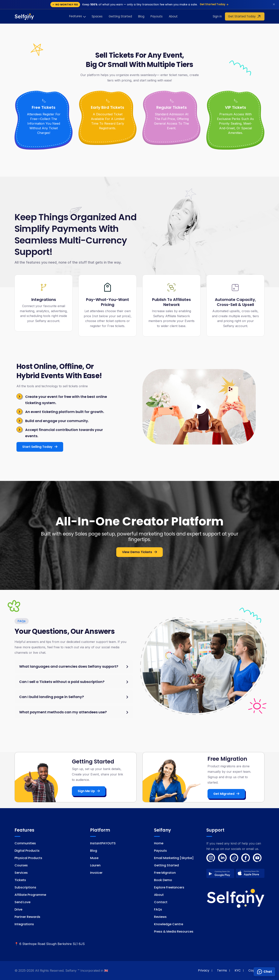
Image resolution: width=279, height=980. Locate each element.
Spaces (97, 16)
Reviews (160, 917)
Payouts (157, 16)
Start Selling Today (40, 447)
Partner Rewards (27, 917)
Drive (18, 909)
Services (21, 873)
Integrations (24, 924)
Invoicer (96, 873)
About (173, 16)
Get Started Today (214, 4)
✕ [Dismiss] (274, 4)
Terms (222, 970)
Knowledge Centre (169, 924)
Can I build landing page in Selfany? (52, 697)
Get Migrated (226, 794)
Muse (94, 858)
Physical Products (28, 858)
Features (76, 16)
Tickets (20, 880)
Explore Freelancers (169, 887)
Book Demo (163, 880)
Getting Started (120, 16)
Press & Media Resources (174, 932)
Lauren (95, 865)
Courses (21, 865)
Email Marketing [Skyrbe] (174, 858)
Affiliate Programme (30, 895)
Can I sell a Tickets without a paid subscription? (62, 682)
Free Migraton (165, 873)
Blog (141, 16)
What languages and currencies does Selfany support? (69, 666)
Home (159, 843)
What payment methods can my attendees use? (63, 712)
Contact (161, 902)
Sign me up (89, 791)
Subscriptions (25, 887)
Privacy (204, 970)
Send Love (22, 902)
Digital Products (27, 851)
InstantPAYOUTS (103, 843)
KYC (238, 970)
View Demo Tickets (139, 552)
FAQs (158, 909)
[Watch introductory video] (199, 407)
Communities (25, 843)
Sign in (217, 16)
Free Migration (227, 759)
